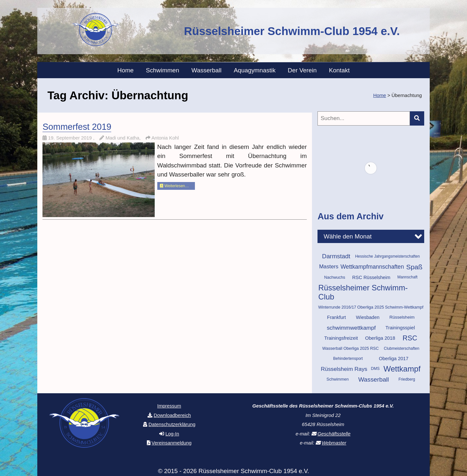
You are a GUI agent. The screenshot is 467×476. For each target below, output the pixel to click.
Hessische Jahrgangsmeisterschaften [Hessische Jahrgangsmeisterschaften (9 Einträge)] (387, 256)
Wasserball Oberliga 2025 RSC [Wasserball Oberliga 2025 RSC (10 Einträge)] (351, 348)
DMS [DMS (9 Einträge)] (375, 369)
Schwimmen (163, 70)
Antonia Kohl (165, 138)
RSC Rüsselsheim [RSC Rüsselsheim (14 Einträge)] (371, 277)
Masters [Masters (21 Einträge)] (329, 267)
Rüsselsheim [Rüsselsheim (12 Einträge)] (402, 317)
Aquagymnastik (255, 70)
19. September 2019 (71, 138)
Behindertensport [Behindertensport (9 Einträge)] (348, 359)
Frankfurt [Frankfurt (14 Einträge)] (337, 317)
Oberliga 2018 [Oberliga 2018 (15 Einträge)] (380, 338)
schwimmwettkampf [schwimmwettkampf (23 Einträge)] (351, 328)
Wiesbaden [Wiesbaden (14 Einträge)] (368, 317)
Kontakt (339, 70)
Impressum (169, 406)
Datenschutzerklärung (172, 424)
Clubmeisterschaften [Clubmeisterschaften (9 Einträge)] (402, 348)
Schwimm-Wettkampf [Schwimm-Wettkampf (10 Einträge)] (404, 307)
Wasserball (206, 70)
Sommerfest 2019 (77, 127)
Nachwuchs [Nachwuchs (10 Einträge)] (335, 277)
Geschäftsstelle (334, 434)
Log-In (172, 434)
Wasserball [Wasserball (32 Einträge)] (374, 379)
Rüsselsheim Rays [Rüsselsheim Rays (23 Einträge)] (344, 369)
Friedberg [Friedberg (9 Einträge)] (407, 379)
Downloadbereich (172, 415)
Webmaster (334, 443)
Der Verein (302, 70)
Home (126, 70)
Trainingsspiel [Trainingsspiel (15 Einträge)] (400, 328)
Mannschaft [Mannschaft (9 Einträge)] (407, 277)
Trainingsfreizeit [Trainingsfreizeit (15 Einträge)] (341, 338)
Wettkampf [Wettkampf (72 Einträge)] (402, 369)
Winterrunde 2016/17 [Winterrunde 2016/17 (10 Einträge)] (337, 307)
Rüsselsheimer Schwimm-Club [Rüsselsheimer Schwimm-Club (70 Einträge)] (363, 292)
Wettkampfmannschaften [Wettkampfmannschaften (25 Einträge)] (372, 267)
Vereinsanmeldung (171, 443)
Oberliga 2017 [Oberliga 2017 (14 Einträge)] (394, 359)
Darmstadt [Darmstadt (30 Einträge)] (336, 256)
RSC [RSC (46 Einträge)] (410, 338)
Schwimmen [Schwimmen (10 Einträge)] (338, 379)
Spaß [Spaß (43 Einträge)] (414, 267)
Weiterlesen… (174, 186)
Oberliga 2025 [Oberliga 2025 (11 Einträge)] (371, 307)
